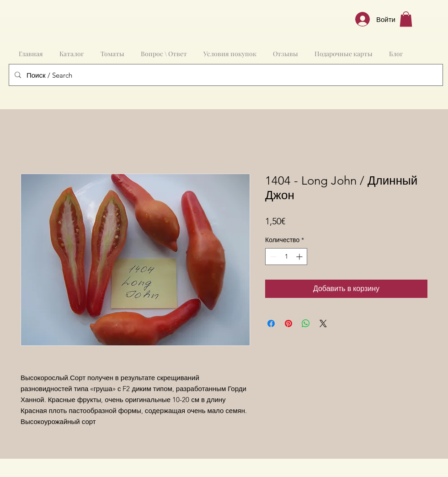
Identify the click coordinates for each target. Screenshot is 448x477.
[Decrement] (272, 257)
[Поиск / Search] (225, 75)
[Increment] (300, 257)
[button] (406, 19)
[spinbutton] (286, 257)
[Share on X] (323, 323)
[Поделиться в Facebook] (271, 323)
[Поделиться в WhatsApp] (306, 323)
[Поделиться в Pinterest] (288, 323)
